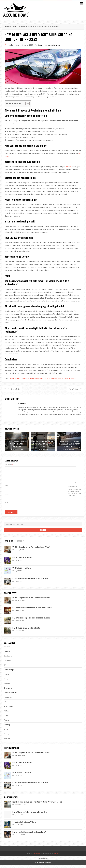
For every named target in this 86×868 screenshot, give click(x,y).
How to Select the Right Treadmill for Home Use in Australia (32, 620)
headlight (26, 378)
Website (7, 505)
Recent (20, 544)
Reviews (7, 732)
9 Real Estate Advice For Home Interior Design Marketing (31, 581)
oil (67, 210)
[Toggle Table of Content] (26, 104)
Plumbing (7, 727)
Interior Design (9, 709)
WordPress (57, 856)
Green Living (8, 691)
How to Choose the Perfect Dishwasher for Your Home (30, 814)
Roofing (6, 737)
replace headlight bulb (52, 378)
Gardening (7, 686)
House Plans (8, 700)
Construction (8, 659)
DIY (5, 668)
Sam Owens (15, 45)
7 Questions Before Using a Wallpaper (25, 825)
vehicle (68, 166)
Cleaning (7, 654)
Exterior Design (9, 672)
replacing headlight (69, 378)
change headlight (15, 378)
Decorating (8, 663)
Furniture (7, 677)
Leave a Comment (54, 45)
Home (8, 27)
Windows (7, 741)
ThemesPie (36, 856)
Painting (7, 723)
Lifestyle (7, 718)
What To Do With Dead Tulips (22, 571)
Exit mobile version (43, 865)
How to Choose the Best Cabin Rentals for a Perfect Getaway (32, 610)
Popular (9, 544)
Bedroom (7, 649)
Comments (9, 465)
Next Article (74, 389)
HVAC (6, 704)
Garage (15, 27)
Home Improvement (10, 695)
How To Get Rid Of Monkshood (22, 560)
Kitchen (6, 714)
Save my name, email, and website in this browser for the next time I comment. (74, 494)
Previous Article (14, 389)
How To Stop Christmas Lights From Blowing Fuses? (29, 835)
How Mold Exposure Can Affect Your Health (26, 630)
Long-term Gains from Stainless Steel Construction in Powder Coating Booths (38, 804)
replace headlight (37, 378)
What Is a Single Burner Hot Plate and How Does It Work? (31, 550)
